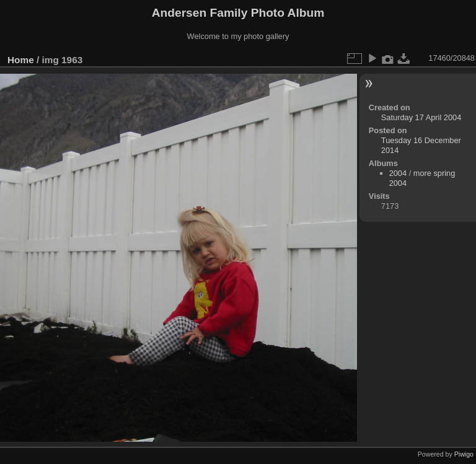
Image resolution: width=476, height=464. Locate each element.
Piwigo (464, 454)
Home (21, 60)
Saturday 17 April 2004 (421, 117)
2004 (398, 173)
